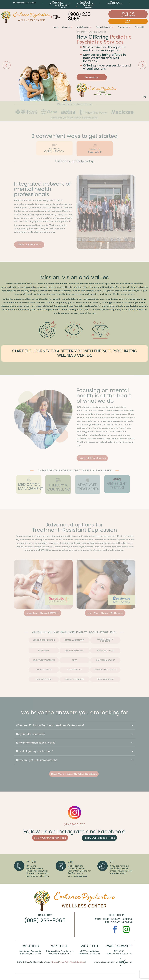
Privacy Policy (64, 962)
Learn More (92, 77)
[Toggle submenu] (71, 27)
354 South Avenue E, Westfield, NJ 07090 (30, 952)
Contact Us (141, 27)
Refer (128, 21)
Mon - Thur (102, 919)
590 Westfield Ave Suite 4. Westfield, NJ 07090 (60, 952)
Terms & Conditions (78, 962)
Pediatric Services (105, 27)
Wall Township (62, 6)
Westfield (56, 3)
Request (128, 14)
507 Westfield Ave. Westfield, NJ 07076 (89, 952)
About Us (67, 27)
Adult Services (84, 27)
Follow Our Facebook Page (99, 838)
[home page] (26, 17)
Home (56, 27)
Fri (107, 922)
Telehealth (89, 6)
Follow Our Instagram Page (50, 838)
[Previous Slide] (7, 65)
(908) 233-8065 (80, 17)
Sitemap (55, 962)
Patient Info (124, 27)
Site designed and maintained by (112, 962)
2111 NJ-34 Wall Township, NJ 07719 (119, 952)
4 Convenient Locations (24, 3)
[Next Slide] (142, 65)
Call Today (55, 17)
